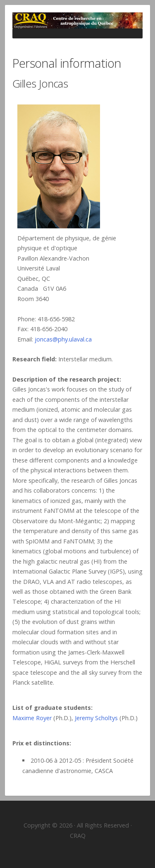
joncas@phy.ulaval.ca (63, 339)
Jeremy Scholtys (96, 718)
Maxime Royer (32, 718)
